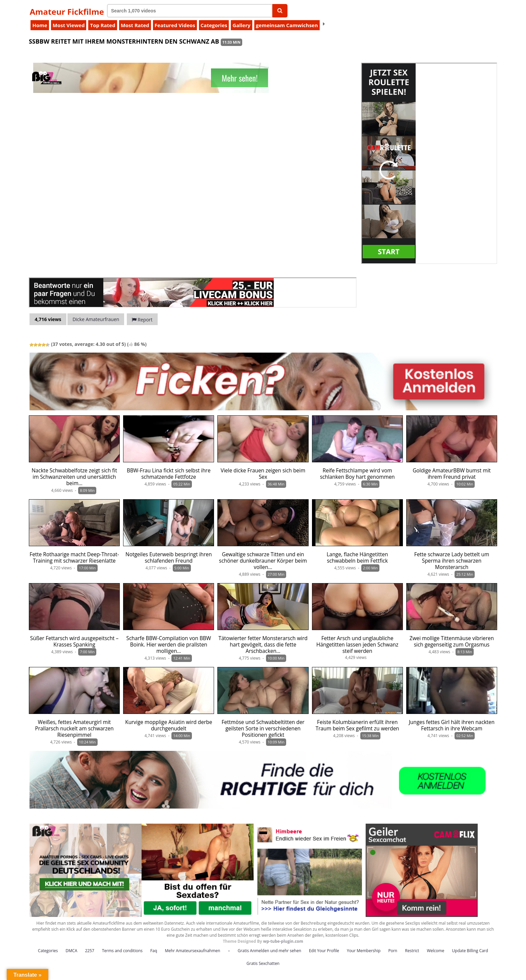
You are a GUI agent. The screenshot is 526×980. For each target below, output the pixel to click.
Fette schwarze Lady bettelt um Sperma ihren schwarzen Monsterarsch (452, 561)
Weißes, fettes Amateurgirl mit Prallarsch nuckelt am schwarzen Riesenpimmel (74, 729)
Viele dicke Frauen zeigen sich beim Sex (263, 474)
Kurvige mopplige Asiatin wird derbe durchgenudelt (169, 725)
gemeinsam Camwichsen (287, 25)
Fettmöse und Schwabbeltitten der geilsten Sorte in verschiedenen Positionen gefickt (263, 729)
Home (40, 25)
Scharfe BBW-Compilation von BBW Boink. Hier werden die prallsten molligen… (169, 645)
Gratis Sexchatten (263, 963)
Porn (393, 951)
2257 (89, 951)
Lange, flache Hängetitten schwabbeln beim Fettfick (357, 558)
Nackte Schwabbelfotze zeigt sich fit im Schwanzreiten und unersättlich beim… (74, 477)
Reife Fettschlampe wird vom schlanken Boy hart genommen (357, 474)
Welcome (436, 951)
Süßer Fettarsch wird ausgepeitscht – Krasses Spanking (74, 641)
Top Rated (102, 25)
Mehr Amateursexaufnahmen (192, 951)
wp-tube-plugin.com (283, 941)
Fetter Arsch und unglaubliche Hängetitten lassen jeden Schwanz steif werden (357, 645)
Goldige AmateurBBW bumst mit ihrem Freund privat (452, 474)
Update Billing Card (470, 951)
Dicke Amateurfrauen (96, 319)
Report (142, 320)
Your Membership (364, 951)
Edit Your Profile (324, 951)
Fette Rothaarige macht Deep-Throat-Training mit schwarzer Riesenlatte (74, 558)
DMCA (72, 951)
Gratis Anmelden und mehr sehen (270, 951)
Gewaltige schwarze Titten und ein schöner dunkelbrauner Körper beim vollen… (263, 561)
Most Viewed (69, 25)
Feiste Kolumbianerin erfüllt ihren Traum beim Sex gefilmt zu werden (357, 725)
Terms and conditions (122, 951)
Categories (214, 25)
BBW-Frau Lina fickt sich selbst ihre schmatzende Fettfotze (169, 474)
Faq (154, 951)
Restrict (412, 951)
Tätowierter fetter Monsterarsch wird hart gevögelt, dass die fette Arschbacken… (263, 645)
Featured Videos (175, 25)
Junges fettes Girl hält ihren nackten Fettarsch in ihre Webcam (452, 725)
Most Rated (135, 25)
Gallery (241, 25)
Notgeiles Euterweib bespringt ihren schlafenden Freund (169, 558)
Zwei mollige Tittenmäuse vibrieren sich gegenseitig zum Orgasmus (452, 641)
